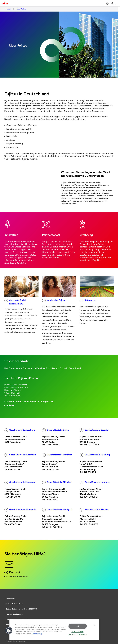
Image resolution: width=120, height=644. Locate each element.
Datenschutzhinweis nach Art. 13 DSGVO (21, 609)
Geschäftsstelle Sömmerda (20, 510)
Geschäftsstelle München (57, 482)
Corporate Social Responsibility (15, 302)
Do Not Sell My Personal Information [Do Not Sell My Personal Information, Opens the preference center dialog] (78, 633)
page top (115, 593)
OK (78, 626)
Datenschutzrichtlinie (14, 604)
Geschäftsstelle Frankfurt (57, 455)
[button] (9, 631)
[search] (112, 3)
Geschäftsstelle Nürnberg (95, 482)
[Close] (94, 625)
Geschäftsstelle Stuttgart (57, 510)
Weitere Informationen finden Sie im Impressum (30, 402)
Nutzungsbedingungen (15, 614)
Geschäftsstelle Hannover (20, 482)
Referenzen (88, 300)
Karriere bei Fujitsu (54, 300)
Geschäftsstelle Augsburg (20, 430)
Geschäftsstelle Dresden (94, 430)
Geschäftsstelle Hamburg (95, 455)
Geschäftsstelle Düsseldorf (20, 455)
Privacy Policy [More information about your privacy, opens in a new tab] (37, 634)
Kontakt (12, 573)
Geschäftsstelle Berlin (55, 430)
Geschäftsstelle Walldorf (94, 510)
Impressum (10, 599)
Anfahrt (10, 405)
